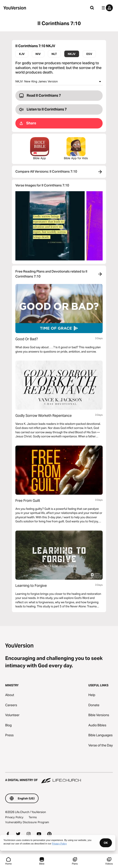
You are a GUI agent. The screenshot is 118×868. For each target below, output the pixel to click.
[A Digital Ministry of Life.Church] (59, 778)
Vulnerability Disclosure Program (27, 822)
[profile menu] (106, 8)
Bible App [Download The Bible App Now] (40, 148)
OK (106, 843)
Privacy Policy (14, 817)
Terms (33, 817)
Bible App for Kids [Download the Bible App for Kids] (76, 148)
